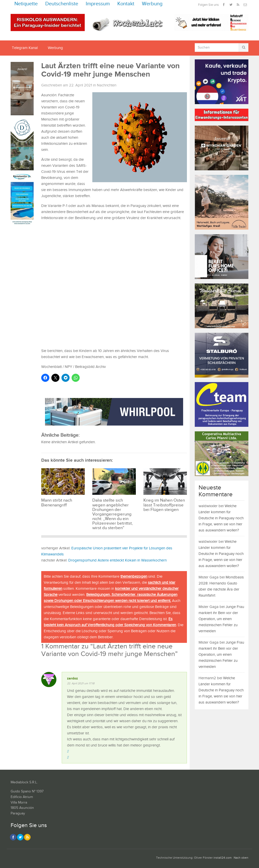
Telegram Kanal (25, 48)
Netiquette (26, 4)
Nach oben (241, 858)
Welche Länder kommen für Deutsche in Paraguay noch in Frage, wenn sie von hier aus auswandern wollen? (221, 518)
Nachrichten (107, 85)
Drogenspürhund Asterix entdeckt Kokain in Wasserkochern (117, 560)
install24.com (223, 858)
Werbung (152, 4)
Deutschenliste (62, 4)
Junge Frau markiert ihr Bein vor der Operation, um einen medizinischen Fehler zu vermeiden (221, 619)
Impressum (98, 4)
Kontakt (126, 4)
